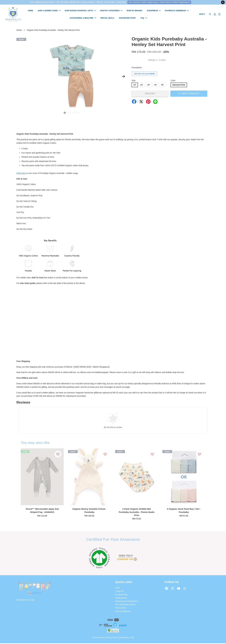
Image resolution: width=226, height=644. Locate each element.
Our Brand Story (121, 595)
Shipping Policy (121, 599)
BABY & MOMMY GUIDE (49, 11)
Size (134, 81)
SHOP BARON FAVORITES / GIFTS (80, 11)
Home (19, 31)
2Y (142, 86)
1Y (135, 86)
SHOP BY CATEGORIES (111, 11)
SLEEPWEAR (154, 11)
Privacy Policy (112, 638)
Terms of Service (99, 638)
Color (173, 81)
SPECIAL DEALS (107, 18)
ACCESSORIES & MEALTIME (83, 18)
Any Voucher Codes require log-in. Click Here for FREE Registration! (159, 2)
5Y (163, 86)
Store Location (121, 609)
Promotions (137, 68)
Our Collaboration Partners (125, 605)
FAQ (144, 18)
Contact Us (119, 592)
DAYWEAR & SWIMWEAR (177, 11)
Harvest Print (179, 86)
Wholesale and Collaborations (127, 602)
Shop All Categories (123, 612)
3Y (149, 86)
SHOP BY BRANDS (134, 11)
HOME (31, 11)
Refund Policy (124, 638)
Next (123, 77)
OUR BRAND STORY (127, 18)
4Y (156, 86)
